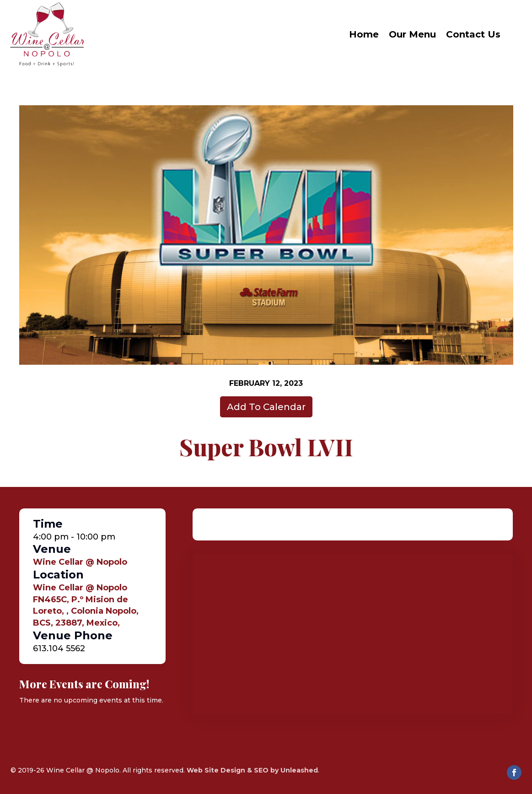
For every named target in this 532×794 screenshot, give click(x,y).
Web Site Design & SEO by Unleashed (252, 770)
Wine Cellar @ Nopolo (80, 562)
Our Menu (412, 34)
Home (364, 34)
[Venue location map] (353, 634)
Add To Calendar (266, 407)
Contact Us (473, 34)
